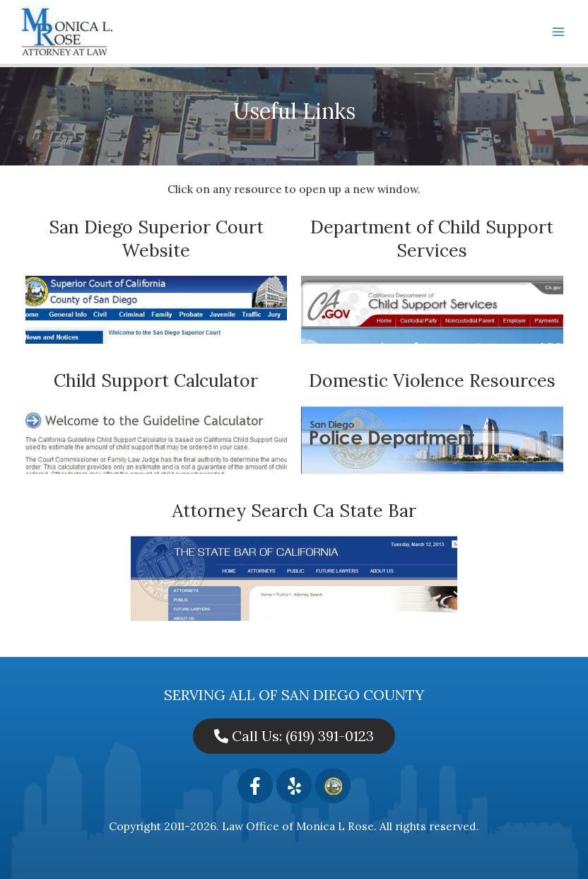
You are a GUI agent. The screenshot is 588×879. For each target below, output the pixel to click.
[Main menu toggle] (559, 31)
